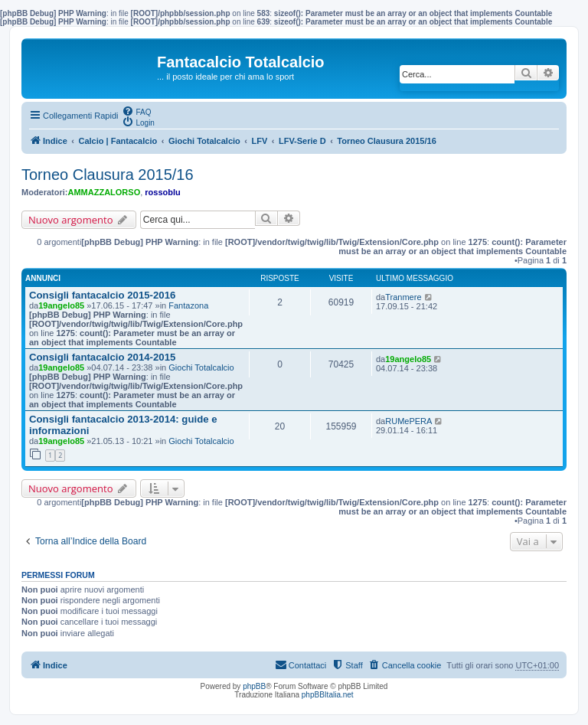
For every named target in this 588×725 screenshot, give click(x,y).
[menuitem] (136, 111)
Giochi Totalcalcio (201, 367)
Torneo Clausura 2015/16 (108, 175)
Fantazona (188, 305)
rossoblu (162, 192)
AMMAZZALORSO (105, 192)
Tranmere (403, 297)
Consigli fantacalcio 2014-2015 (102, 357)
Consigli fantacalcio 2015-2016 (102, 295)
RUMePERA (408, 421)
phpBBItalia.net (328, 695)
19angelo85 (61, 305)
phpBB (254, 686)
